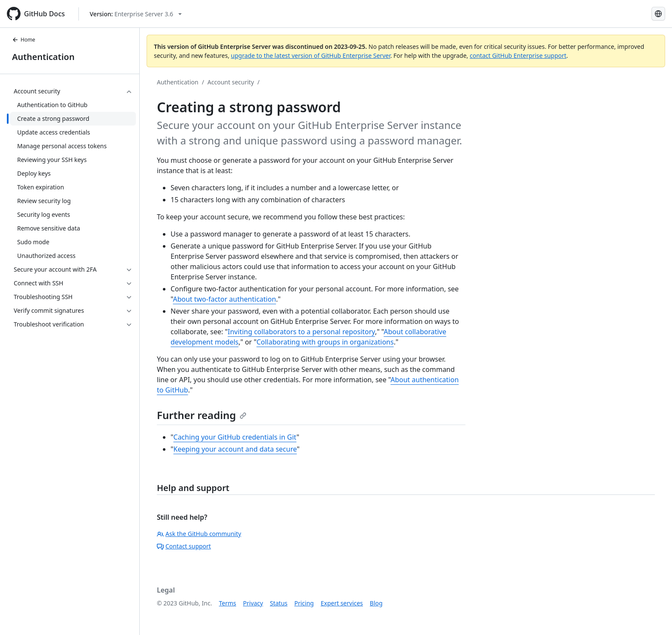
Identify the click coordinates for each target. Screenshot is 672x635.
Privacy (253, 603)
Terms (228, 603)
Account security (231, 82)
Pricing (304, 603)
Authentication (43, 57)
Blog (376, 603)
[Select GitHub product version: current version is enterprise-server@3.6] (136, 14)
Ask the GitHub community (199, 534)
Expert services (342, 603)
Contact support (184, 546)
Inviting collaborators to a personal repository (301, 332)
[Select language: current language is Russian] (658, 14)
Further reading (202, 415)
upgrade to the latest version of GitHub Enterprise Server (311, 55)
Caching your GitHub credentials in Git (235, 437)
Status (279, 603)
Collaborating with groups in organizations (325, 342)
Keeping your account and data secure (235, 449)
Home (24, 40)
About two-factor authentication (224, 299)
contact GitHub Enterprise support (518, 55)
